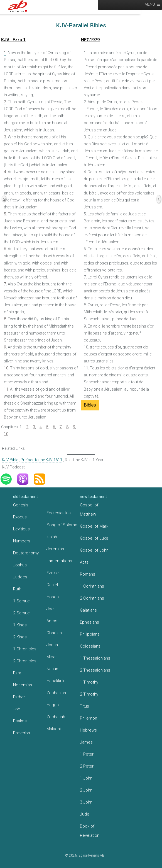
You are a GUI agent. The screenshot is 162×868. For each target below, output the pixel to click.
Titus (84, 706)
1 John (86, 778)
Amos (52, 621)
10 (6, 368)
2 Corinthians (92, 598)
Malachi (54, 729)
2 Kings (20, 637)
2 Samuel (22, 613)
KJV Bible (10, 460)
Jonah (52, 645)
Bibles (90, 405)
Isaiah (52, 537)
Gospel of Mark (94, 526)
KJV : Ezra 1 (13, 40)
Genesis (21, 505)
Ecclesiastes (59, 513)
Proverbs (22, 733)
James (86, 742)
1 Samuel (22, 601)
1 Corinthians (92, 586)
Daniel (52, 585)
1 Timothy (89, 682)
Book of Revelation (90, 831)
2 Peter (87, 766)
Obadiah (54, 633)
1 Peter (87, 754)
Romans (88, 574)
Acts (84, 562)
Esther (19, 697)
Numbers (22, 541)
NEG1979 (90, 40)
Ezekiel (53, 573)
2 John (86, 790)
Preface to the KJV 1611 (41, 460)
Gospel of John (94, 550)
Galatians (88, 610)
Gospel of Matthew (89, 510)
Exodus (20, 517)
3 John (86, 802)
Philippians (90, 634)
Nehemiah (23, 685)
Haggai (53, 705)
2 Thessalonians (95, 670)
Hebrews (88, 730)
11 (6, 389)
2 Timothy (89, 694)
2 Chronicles (25, 661)
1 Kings (20, 625)
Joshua (20, 565)
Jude (85, 814)
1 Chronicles (25, 649)
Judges (20, 577)
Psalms (20, 721)
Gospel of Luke (94, 538)
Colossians (90, 646)
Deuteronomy (26, 553)
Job (17, 709)
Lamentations (59, 561)
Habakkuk (55, 681)
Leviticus (21, 529)
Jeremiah (55, 549)
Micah (52, 657)
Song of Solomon (63, 525)
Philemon (89, 718)
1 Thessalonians (95, 658)
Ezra (17, 673)
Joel (51, 609)
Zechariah (56, 717)
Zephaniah (56, 693)
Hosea (53, 597)
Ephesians (89, 622)
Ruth (17, 589)
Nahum (53, 669)
